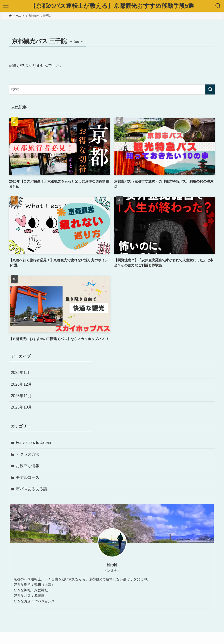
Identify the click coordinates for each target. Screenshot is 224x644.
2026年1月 (20, 373)
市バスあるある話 (32, 489)
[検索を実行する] (210, 89)
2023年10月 (21, 407)
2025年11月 (21, 396)
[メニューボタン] (6, 6)
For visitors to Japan (33, 443)
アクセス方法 (28, 454)
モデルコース (28, 477)
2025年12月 (21, 384)
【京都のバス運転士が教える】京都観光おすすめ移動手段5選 (112, 6)
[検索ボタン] (218, 6)
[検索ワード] (112, 89)
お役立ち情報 (28, 466)
